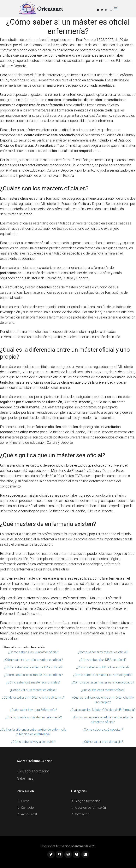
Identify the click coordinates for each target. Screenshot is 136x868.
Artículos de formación (88, 808)
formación (80, 814)
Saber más (25, 778)
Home (23, 801)
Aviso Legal (27, 814)
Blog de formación (86, 801)
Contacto (26, 808)
